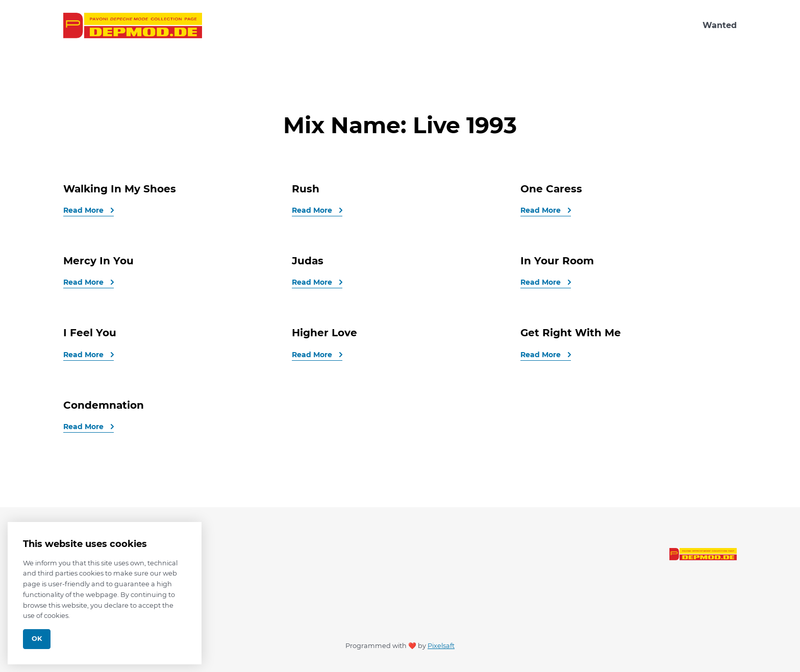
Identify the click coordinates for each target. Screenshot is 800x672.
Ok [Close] (37, 639)
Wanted (720, 25)
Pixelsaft (441, 646)
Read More (84, 210)
